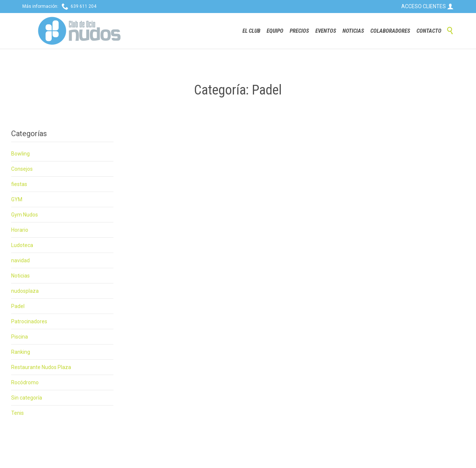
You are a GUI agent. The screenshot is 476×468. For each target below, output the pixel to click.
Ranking (21, 352)
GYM (17, 199)
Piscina (20, 337)
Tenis (17, 413)
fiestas (19, 184)
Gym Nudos (25, 215)
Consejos (22, 169)
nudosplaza (25, 291)
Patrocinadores (29, 321)
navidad (20, 260)
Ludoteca (22, 245)
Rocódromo (25, 382)
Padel (18, 306)
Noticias (20, 276)
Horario (20, 230)
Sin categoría (27, 398)
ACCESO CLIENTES (427, 6)
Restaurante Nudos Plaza (41, 367)
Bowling (20, 154)
